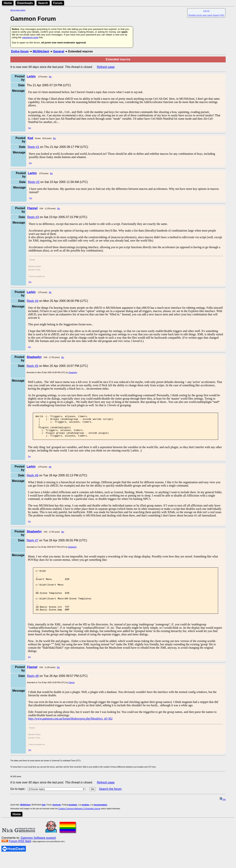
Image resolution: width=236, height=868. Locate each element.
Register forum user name (201, 15)
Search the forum (110, 802)
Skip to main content (18, 10)
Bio (50, 77)
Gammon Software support (38, 851)
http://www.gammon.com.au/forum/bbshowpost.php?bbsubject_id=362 (71, 731)
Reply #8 (33, 689)
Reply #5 (32, 366)
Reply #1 (33, 147)
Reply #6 (33, 480)
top (223, 812)
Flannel (71, 695)
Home (8, 3)
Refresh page (106, 67)
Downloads (25, 3)
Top (29, 128)
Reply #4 (33, 301)
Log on (206, 11)
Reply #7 (32, 545)
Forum (58, 3)
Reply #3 (33, 217)
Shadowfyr (73, 373)
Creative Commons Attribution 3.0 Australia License (79, 821)
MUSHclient (41, 51)
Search (43, 3)
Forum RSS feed (20, 854)
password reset (30, 37)
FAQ (222, 15)
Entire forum (20, 51)
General (59, 51)
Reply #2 (34, 182)
